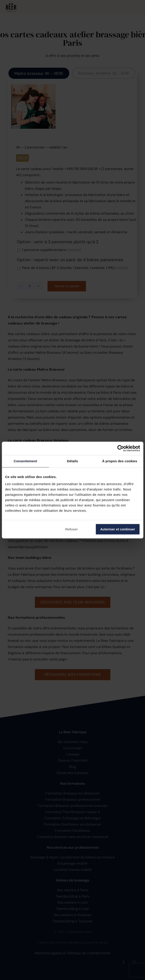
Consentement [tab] (25, 461)
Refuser (72, 529)
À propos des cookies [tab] (120, 461)
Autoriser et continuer (118, 529)
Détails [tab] (73, 461)
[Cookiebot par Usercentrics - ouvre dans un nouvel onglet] (120, 448)
